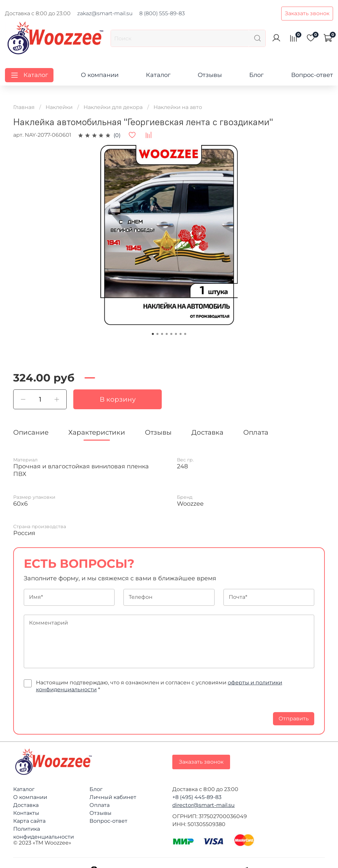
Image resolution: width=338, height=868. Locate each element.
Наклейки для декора (113, 107)
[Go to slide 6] (176, 334)
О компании (100, 75)
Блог (256, 75)
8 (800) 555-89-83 (162, 13)
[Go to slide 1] (153, 334)
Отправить (294, 719)
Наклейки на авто (178, 107)
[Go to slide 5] (171, 334)
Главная (24, 107)
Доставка (26, 805)
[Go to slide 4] (167, 334)
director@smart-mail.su (203, 805)
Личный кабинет (113, 797)
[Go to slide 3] (162, 334)
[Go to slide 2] (157, 334)
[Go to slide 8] (185, 334)
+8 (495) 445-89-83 (197, 797)
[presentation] (74, 712)
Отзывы (210, 75)
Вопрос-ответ (312, 75)
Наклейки (59, 107)
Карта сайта (29, 821)
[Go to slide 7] (181, 334)
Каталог (158, 75)
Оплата (100, 805)
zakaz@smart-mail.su (105, 13)
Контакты (26, 813)
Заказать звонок (307, 13)
